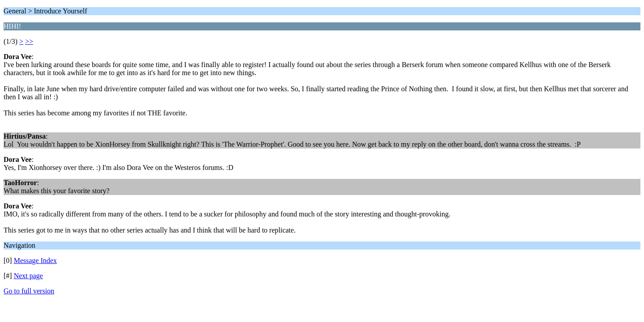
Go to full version (29, 291)
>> (29, 41)
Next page (28, 276)
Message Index (35, 261)
